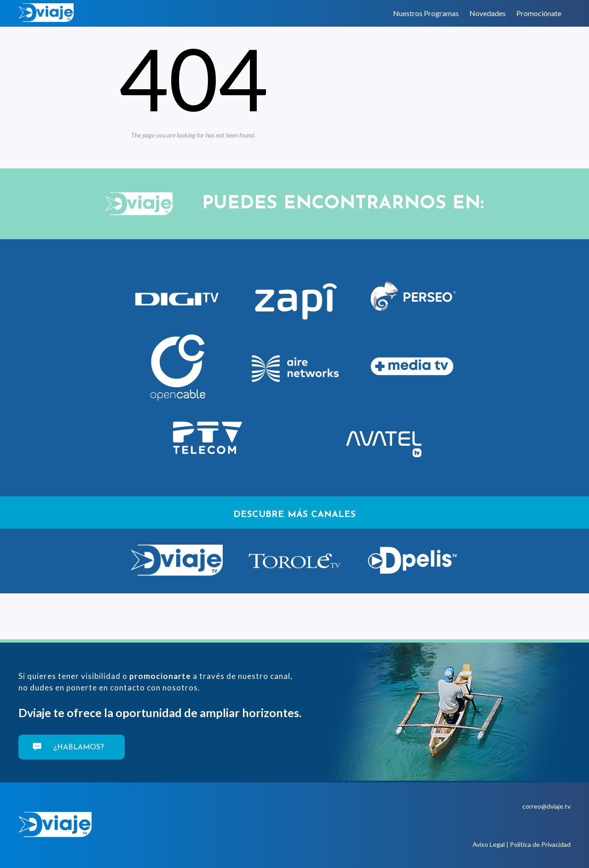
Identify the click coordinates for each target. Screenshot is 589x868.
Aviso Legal (489, 844)
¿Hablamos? (78, 747)
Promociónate (539, 13)
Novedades (488, 13)
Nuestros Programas (426, 13)
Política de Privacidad (540, 844)
